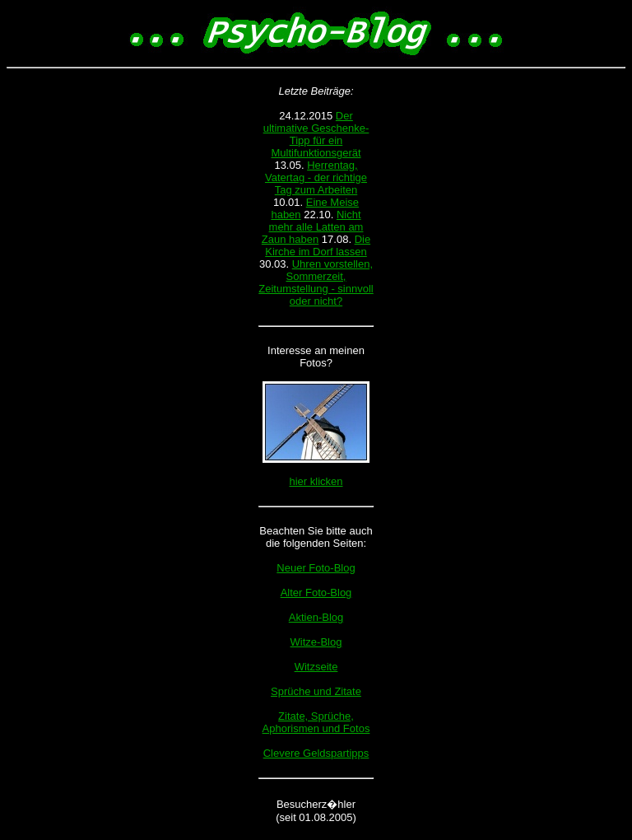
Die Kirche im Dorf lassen (318, 245)
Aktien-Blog (316, 617)
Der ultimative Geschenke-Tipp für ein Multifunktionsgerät (316, 134)
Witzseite (316, 667)
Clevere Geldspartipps (316, 753)
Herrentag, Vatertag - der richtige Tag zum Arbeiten (316, 177)
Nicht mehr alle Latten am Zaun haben (313, 227)
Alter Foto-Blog (316, 593)
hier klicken (316, 481)
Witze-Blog (316, 642)
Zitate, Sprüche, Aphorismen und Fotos (316, 722)
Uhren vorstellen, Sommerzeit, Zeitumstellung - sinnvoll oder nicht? (316, 282)
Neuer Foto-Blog (316, 568)
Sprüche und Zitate (316, 691)
